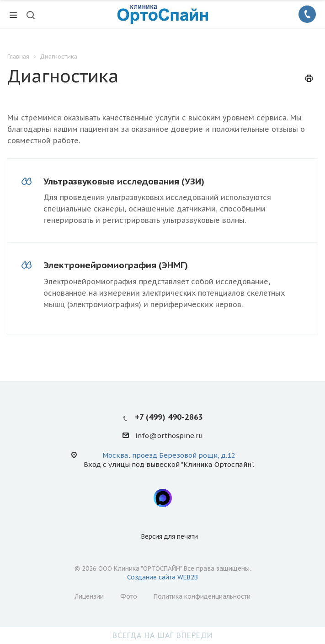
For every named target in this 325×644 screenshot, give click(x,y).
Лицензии (89, 596)
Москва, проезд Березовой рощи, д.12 (169, 455)
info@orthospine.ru (169, 436)
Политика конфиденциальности (202, 596)
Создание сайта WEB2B (162, 577)
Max (163, 498)
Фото (129, 596)
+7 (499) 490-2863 (169, 417)
